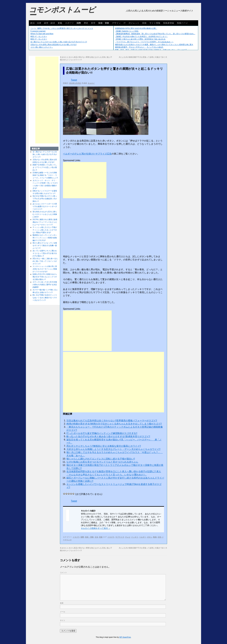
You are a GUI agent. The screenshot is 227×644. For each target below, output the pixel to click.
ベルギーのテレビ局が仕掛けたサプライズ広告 (87, 154)
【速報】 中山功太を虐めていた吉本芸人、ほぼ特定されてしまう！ (141, 36)
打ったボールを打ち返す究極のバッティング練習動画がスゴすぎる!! (102, 433)
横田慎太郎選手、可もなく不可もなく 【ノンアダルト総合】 (139, 47)
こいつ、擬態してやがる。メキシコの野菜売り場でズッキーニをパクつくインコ (62, 28)
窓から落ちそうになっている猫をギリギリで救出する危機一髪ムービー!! (45, 246)
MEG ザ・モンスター (39, 36)
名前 (62, 603)
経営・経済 (49, 23)
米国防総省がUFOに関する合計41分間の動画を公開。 (136, 28)
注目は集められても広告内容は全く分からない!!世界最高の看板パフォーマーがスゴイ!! (112, 421)
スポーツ (69, 23)
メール (63, 612)
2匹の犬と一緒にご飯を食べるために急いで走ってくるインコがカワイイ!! (45, 261)
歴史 (86, 23)
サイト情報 (155, 23)
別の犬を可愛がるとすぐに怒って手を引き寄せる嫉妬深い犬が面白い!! (45, 199)
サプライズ (120, 537)
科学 (93, 23)
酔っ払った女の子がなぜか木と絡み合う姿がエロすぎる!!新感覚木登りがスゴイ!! (108, 436)
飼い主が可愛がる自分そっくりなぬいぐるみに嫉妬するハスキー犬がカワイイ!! (45, 298)
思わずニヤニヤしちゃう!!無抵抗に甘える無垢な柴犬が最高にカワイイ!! (104, 446)
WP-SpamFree (125, 637)
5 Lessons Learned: (38, 31)
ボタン (150, 537)
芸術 (144, 23)
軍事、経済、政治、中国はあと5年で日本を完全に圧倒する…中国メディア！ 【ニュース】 (151, 50)
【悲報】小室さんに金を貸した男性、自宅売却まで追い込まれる (140, 39)
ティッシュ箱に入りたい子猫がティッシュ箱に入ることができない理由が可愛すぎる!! (45, 230)
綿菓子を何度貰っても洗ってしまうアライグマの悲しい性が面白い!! (45, 167)
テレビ (128, 537)
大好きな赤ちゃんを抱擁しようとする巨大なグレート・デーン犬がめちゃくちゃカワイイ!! (113, 449)
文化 (60, 23)
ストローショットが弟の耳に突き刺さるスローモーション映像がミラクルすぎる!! (45, 269)
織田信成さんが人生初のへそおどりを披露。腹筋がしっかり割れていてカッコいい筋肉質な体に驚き (154, 45)
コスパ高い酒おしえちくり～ (42, 47)
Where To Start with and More (42, 34)
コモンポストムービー (62, 12)
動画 (155, 537)
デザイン (116, 23)
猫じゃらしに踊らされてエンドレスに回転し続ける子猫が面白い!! (101, 459)
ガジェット (134, 23)
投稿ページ (182, 23)
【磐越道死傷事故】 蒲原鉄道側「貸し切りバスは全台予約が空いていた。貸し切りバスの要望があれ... (155, 34)
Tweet (74, 80)
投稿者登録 (169, 23)
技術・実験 (104, 23)
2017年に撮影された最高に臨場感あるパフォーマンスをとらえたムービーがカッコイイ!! (45, 222)
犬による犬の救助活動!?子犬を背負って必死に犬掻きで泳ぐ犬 (143, 57)
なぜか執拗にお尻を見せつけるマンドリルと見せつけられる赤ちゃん (102, 462)
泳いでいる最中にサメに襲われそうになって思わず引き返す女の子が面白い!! (45, 253)
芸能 (101, 537)
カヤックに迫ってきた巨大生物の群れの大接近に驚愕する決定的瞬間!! (45, 285)
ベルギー (143, 537)
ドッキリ (135, 537)
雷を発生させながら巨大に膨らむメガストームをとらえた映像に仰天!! (45, 214)
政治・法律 (36, 23)
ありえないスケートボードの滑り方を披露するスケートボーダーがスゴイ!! (45, 206)
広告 (159, 537)
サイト (63, 620)
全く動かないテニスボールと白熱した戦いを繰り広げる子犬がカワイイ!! (59, 42)
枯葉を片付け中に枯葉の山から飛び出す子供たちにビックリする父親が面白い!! (45, 277)
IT (125, 23)
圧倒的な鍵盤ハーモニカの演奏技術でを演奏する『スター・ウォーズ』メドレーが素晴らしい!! (45, 175)
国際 (79, 23)
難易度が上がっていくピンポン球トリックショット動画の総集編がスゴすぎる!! (45, 238)
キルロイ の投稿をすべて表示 (96, 528)
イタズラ (76, 537)
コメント (63, 573)
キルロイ (91, 83)
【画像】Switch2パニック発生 (127, 31)
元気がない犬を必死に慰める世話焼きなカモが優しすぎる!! (53, 45)
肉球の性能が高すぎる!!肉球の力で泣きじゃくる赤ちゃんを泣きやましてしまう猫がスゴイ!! (114, 424)
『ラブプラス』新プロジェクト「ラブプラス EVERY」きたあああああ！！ (144, 42)
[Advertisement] (85, 180)
